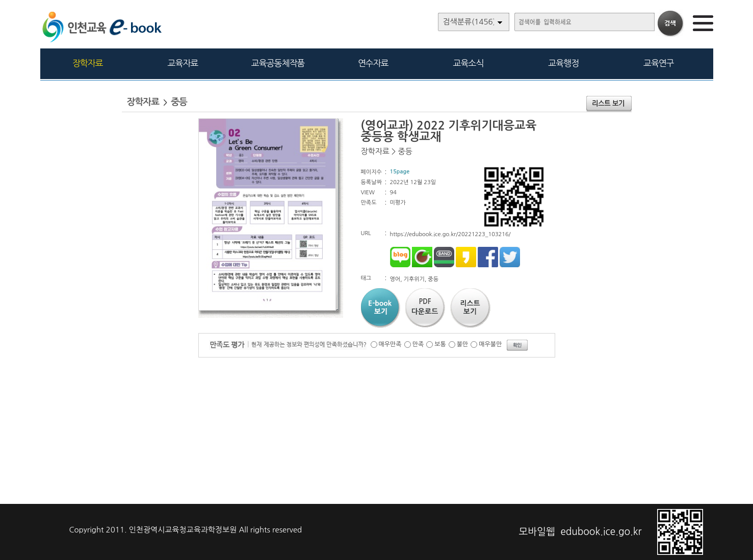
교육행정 (563, 63)
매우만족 (390, 344)
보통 (440, 344)
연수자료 (373, 63)
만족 (418, 344)
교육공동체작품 (278, 63)
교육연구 (659, 63)
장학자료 (88, 63)
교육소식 (469, 63)
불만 (463, 344)
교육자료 (183, 63)
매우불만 (490, 344)
